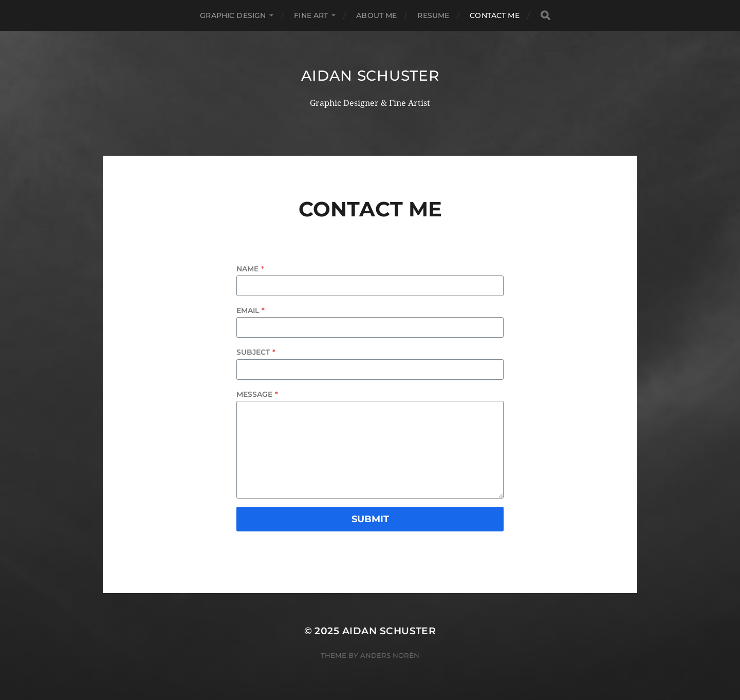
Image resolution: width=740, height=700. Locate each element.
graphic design (233, 15)
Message (257, 394)
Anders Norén (390, 655)
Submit (370, 519)
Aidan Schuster (370, 76)
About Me (376, 15)
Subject (256, 352)
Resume (433, 15)
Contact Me (494, 15)
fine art (311, 15)
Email (251, 310)
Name (250, 269)
